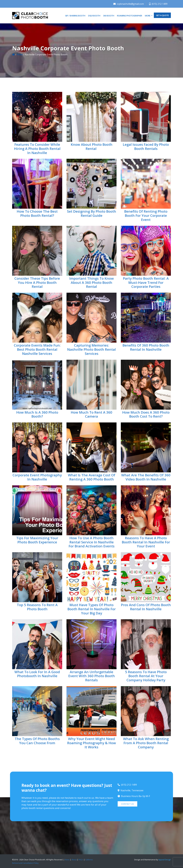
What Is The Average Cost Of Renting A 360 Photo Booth (92, 477)
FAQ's (81, 860)
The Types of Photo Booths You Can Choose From (37, 741)
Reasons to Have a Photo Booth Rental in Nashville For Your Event (146, 542)
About (74, 860)
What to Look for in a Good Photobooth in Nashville (37, 674)
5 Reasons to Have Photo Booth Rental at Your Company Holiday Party (146, 676)
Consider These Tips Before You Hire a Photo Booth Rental (37, 282)
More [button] (148, 16)
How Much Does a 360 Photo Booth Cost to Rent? (146, 414)
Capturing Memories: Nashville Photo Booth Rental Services (91, 349)
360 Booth (109, 16)
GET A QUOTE (162, 15)
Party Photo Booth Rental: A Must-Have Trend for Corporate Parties (146, 282)
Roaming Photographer (129, 16)
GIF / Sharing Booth (75, 16)
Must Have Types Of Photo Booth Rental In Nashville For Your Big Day (92, 609)
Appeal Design (165, 860)
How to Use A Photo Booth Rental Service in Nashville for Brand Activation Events (92, 542)
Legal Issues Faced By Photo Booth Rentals (146, 146)
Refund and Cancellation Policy (25, 863)
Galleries (89, 860)
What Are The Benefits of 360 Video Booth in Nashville (146, 477)
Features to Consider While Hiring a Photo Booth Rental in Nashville (37, 149)
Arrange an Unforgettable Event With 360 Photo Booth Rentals (92, 676)
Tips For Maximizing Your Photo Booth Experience (37, 540)
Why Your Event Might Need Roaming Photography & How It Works (92, 743)
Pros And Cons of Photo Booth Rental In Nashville (146, 607)
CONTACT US (127, 804)
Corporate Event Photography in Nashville (37, 477)
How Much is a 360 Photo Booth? (37, 414)
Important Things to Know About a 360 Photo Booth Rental (92, 282)
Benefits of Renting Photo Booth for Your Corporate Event (146, 215)
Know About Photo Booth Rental (92, 146)
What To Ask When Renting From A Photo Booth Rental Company (146, 743)
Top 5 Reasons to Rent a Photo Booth (37, 607)
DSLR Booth (94, 16)
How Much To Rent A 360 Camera (91, 414)
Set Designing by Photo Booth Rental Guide (92, 213)
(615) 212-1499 (158, 4)
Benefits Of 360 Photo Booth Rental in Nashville (146, 347)
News (20, 54)
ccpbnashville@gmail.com (129, 4)
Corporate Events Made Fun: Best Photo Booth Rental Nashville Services (37, 349)
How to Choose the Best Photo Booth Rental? (37, 213)
